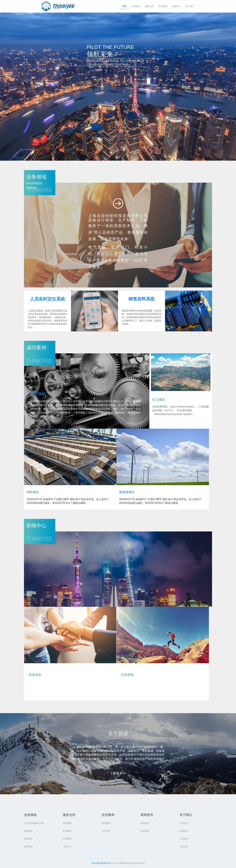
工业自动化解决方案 (34, 823)
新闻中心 (176, 6)
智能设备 (28, 831)
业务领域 (136, 6)
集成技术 (28, 839)
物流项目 (38, 394)
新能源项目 (127, 492)
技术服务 (67, 839)
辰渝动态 (35, 675)
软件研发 (28, 847)
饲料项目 (33, 492)
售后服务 (67, 831)
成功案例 (106, 823)
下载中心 (67, 847)
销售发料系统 (142, 299)
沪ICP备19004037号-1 (102, 863)
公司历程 (184, 847)
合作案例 (163, 6)
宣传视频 (67, 823)
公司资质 (184, 839)
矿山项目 (159, 399)
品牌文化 (184, 831)
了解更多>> (118, 773)
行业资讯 (127, 675)
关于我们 (190, 6)
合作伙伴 (106, 831)
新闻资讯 (147, 815)
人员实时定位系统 (47, 299)
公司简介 (184, 823)
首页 (125, 6)
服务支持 (149, 6)
